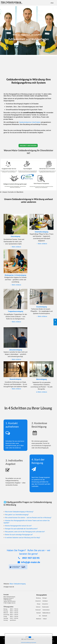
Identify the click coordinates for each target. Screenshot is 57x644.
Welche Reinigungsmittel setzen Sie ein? (18, 526)
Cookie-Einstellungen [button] (28, 639)
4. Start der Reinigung (42, 473)
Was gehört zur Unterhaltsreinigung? (17, 515)
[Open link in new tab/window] (18, 567)
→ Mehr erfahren (15, 247)
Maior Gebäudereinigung (11, 2)
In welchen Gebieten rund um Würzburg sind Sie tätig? (23, 538)
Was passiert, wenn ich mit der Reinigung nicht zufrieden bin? (25, 532)
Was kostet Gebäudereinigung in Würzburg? (19, 512)
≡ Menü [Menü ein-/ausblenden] (52, 3)
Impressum (34, 642)
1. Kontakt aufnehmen (16, 435)
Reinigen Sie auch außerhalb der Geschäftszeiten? (21, 529)
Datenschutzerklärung (26, 642)
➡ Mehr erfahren (42, 392)
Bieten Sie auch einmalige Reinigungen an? (19, 535)
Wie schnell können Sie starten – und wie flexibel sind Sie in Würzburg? (28, 518)
